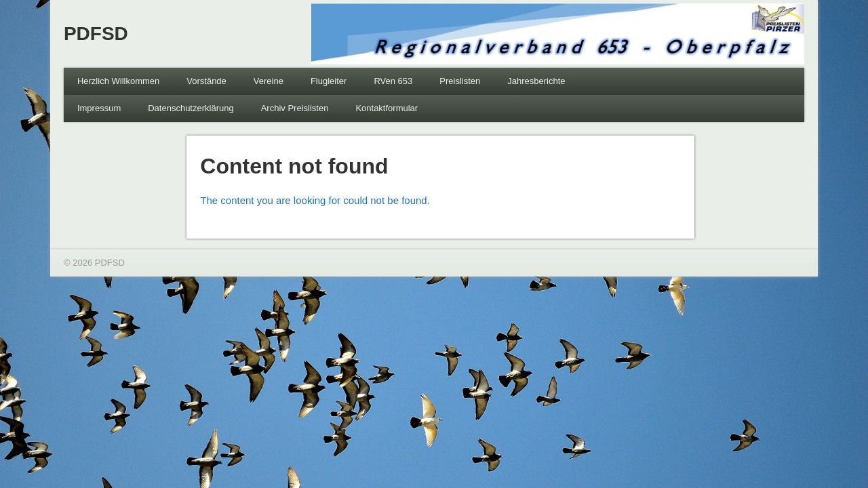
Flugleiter (329, 81)
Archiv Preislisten (295, 108)
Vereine (269, 81)
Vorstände (206, 81)
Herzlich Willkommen (118, 81)
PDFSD (96, 34)
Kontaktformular (387, 108)
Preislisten (460, 81)
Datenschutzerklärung (191, 108)
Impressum (99, 108)
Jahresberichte (536, 81)
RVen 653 (393, 81)
